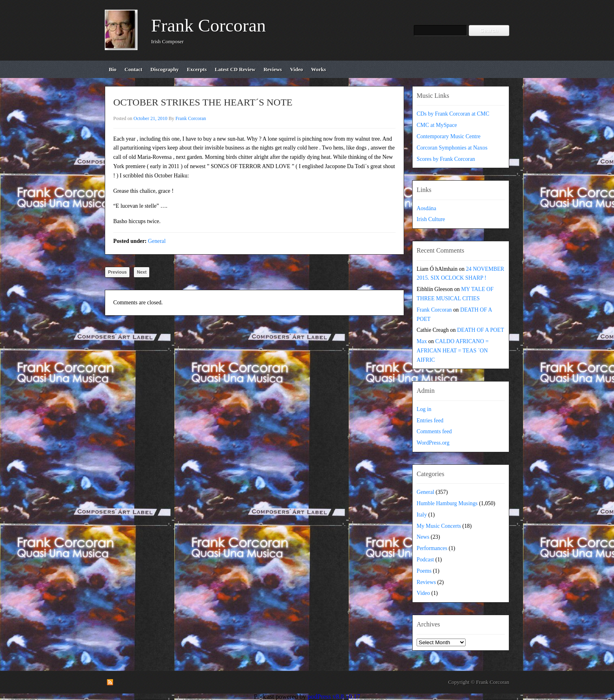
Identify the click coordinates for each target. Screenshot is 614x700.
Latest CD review (235, 69)
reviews (273, 69)
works (319, 69)
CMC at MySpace (437, 125)
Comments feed (434, 431)
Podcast (425, 560)
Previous (117, 272)
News (423, 537)
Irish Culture (431, 219)
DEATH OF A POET (481, 330)
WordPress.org (433, 443)
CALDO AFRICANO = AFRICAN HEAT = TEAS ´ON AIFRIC (453, 351)
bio (113, 69)
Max (422, 341)
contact (133, 69)
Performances (432, 548)
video (296, 69)
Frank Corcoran (209, 25)
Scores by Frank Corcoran (446, 159)
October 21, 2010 (150, 118)
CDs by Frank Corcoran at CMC (453, 114)
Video (423, 593)
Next (142, 272)
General (157, 241)
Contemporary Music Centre (449, 136)
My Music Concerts (439, 526)
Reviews (426, 582)
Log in (424, 409)
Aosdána (426, 208)
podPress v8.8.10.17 (334, 697)
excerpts (197, 69)
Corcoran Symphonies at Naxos (452, 148)
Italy (422, 515)
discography (165, 69)
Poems (424, 571)
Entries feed (430, 421)
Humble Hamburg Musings (447, 503)
